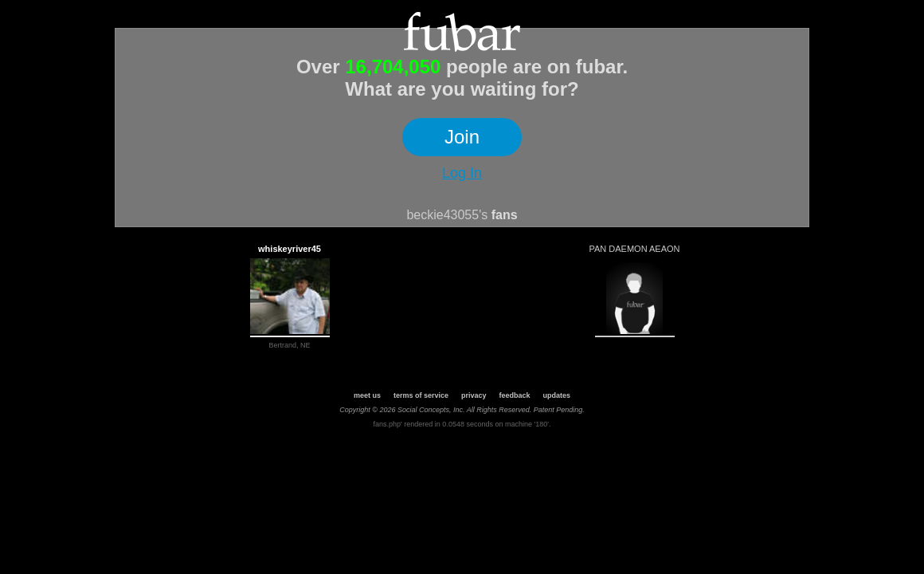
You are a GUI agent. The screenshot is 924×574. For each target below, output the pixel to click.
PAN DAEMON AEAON (634, 249)
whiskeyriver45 (290, 249)
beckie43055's (447, 215)
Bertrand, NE (289, 345)
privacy (474, 395)
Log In (462, 173)
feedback (515, 395)
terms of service (421, 395)
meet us (367, 395)
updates (557, 395)
